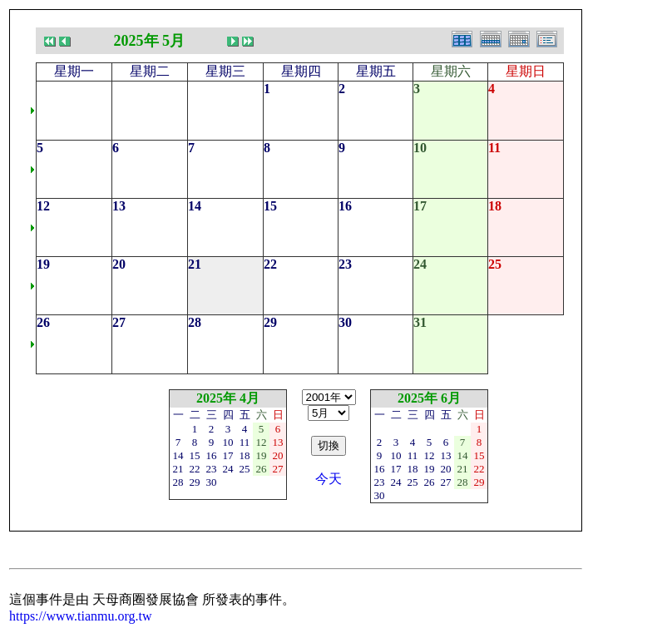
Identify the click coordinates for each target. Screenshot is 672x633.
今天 (329, 479)
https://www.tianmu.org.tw (81, 616)
